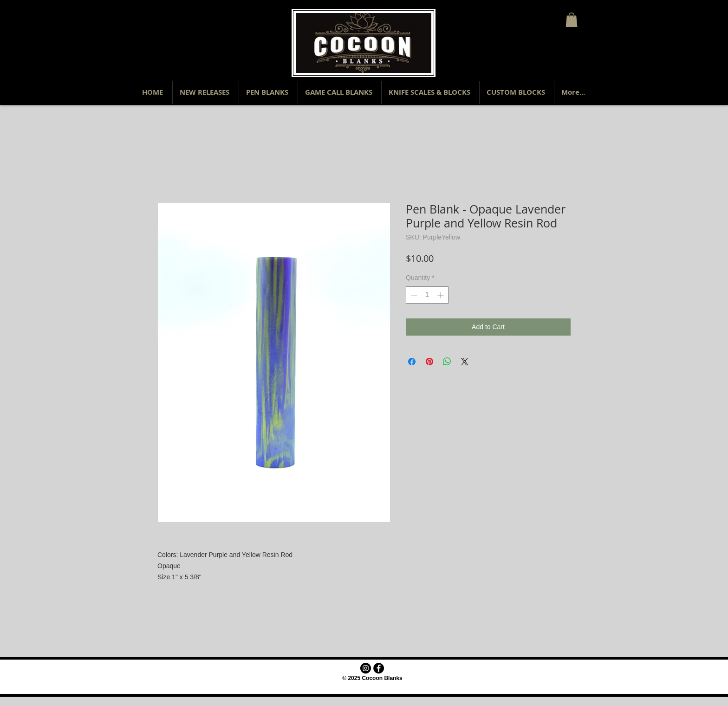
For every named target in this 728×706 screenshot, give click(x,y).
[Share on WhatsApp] (447, 362)
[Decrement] (413, 295)
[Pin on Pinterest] (429, 362)
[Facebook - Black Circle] (379, 668)
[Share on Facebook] (412, 362)
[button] (572, 20)
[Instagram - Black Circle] (366, 668)
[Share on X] (465, 362)
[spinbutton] (427, 295)
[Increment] (441, 295)
